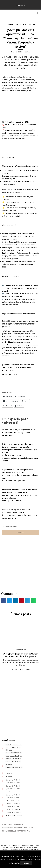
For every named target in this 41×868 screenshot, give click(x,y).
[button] (38, 13)
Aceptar (26, 863)
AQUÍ (18, 367)
